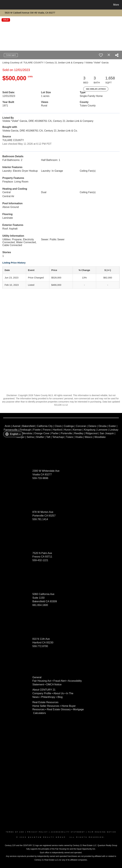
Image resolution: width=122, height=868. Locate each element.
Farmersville (11, 430)
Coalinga (69, 426)
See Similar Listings (96, 89)
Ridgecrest (91, 433)
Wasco (88, 437)
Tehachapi (58, 437)
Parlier (55, 433)
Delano (92, 426)
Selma (30, 437)
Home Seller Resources (46, 706)
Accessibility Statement (68, 832)
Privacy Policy (38, 832)
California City (45, 426)
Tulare (69, 437)
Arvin (7, 426)
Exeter (112, 426)
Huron (67, 430)
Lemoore (102, 430)
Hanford (57, 430)
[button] (13, 434)
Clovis (58, 426)
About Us (59, 693)
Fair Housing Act (42, 681)
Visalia (79, 437)
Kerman (77, 430)
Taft (48, 437)
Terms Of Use (15, 832)
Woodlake (100, 437)
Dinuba (103, 426)
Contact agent (11, 55)
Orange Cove (42, 433)
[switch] (101, 55)
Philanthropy (48, 697)
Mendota (27, 433)
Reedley (79, 433)
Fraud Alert (60, 681)
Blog (60, 697)
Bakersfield (29, 426)
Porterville (66, 433)
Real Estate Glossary (59, 709)
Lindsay (114, 430)
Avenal (16, 426)
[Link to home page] (3, 5)
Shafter (40, 437)
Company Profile (42, 693)
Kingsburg (90, 430)
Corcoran (81, 426)
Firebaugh (25, 430)
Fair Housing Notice (102, 832)
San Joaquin (107, 433)
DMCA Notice (54, 684)
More (116, 5)
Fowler (37, 430)
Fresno (47, 430)
